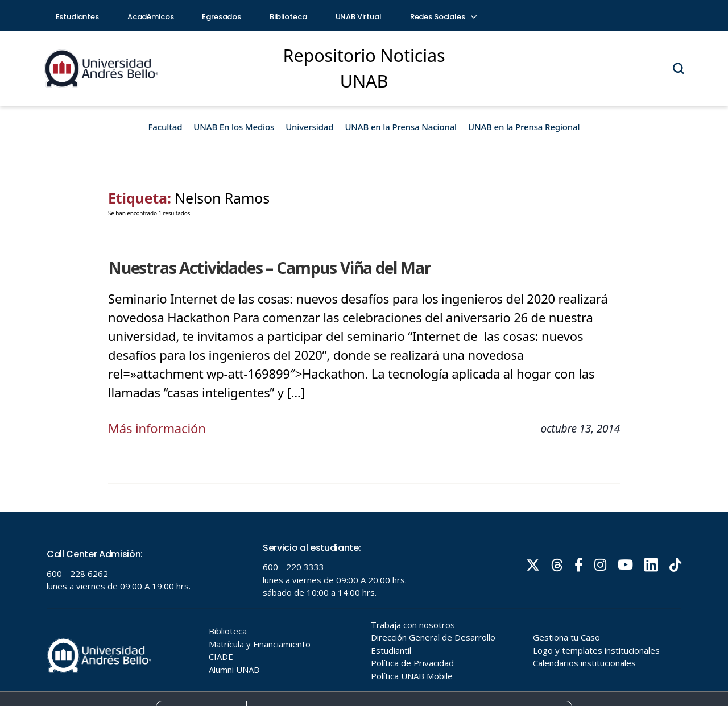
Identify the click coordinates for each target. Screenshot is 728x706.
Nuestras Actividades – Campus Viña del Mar (270, 268)
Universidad (309, 127)
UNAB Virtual (359, 17)
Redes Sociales (443, 17)
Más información (157, 428)
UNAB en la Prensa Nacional (401, 127)
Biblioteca (288, 17)
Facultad (166, 127)
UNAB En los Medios (234, 127)
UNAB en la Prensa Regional (524, 127)
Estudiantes (77, 17)
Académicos (151, 17)
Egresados (222, 17)
